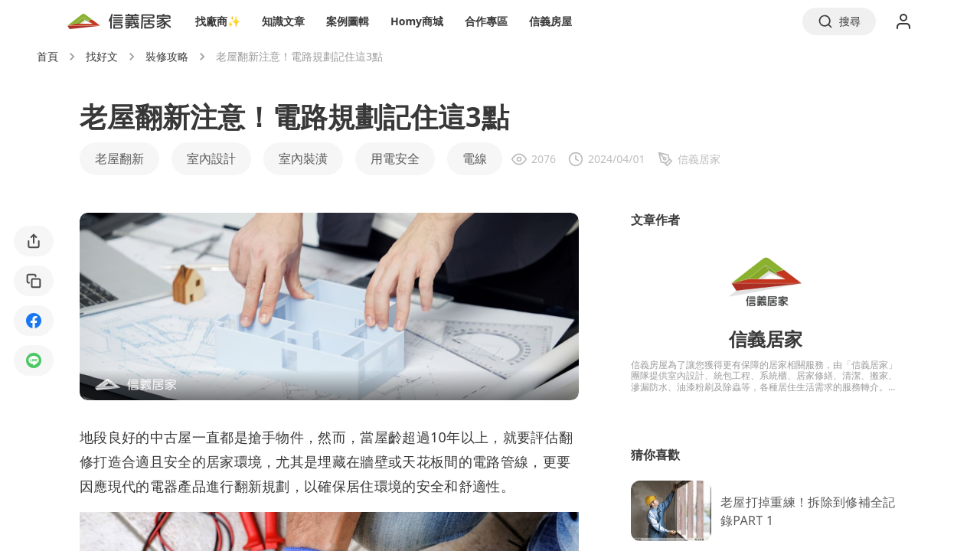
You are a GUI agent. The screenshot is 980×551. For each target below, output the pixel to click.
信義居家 (766, 339)
